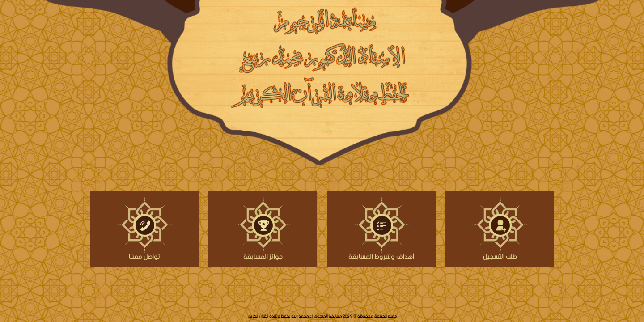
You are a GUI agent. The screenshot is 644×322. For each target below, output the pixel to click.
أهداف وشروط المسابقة (381, 256)
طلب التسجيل (500, 256)
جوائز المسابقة (263, 256)
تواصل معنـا (144, 256)
